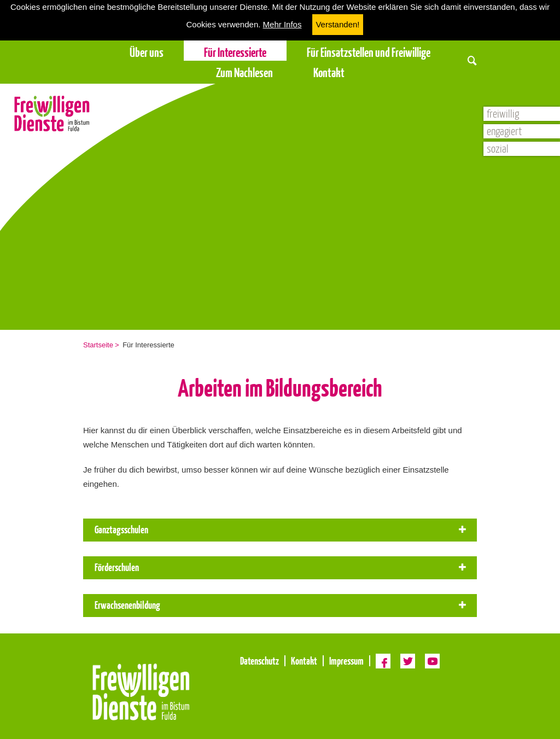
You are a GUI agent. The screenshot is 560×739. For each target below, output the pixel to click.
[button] (472, 61)
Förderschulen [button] (281, 567)
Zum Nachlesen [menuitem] (244, 72)
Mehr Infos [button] (282, 24)
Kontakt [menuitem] (329, 72)
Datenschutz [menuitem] (259, 661)
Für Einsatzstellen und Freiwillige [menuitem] (369, 52)
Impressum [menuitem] (346, 661)
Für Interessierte (235, 52)
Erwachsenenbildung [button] (281, 605)
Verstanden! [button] (337, 24)
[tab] (280, 530)
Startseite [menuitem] (98, 345)
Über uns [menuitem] (147, 52)
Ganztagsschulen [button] (281, 529)
